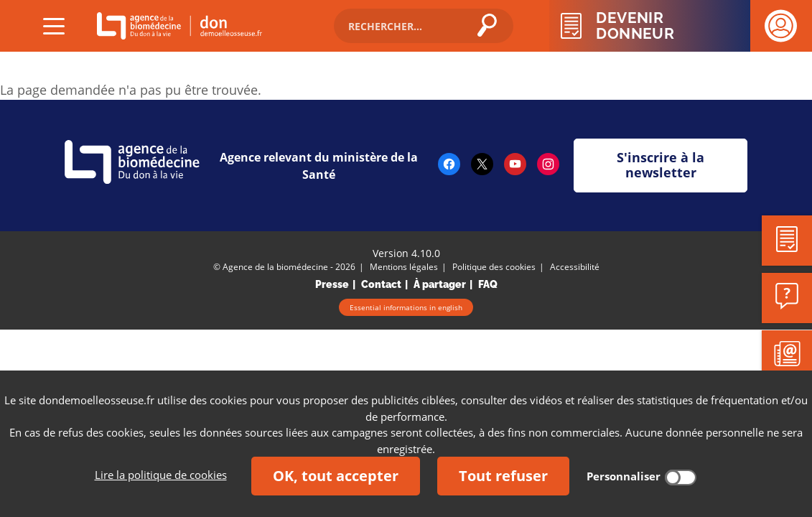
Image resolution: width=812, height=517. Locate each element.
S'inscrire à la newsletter (661, 165)
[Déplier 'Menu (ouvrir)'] (54, 26)
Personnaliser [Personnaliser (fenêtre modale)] (624, 476)
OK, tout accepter (336, 476)
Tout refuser (503, 476)
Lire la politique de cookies (161, 475)
